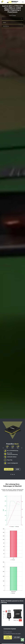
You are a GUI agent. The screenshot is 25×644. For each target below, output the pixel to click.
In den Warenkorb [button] (9, 469)
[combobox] (12, 19)
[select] (22, 19)
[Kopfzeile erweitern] (23, 2)
